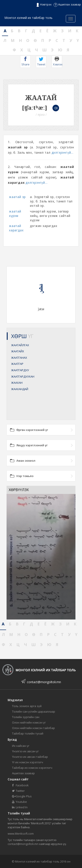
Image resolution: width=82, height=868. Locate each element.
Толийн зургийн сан (26, 717)
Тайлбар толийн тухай (28, 733)
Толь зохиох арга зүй (27, 706)
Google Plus (22, 796)
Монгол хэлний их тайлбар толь (28, 18)
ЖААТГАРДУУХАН (23, 376)
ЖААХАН (17, 383)
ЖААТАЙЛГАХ (20, 345)
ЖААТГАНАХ (19, 358)
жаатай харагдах (16, 228)
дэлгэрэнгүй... (63, 152)
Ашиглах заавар (67, 4)
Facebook (20, 785)
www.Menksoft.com (21, 834)
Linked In (20, 807)
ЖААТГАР (17, 364)
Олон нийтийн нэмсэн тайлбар (33, 728)
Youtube (19, 802)
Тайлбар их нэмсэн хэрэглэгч (32, 768)
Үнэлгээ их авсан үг (25, 751)
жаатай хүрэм (15, 213)
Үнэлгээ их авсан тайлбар (30, 757)
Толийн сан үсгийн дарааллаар (34, 711)
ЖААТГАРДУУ (20, 370)
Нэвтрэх (44, 5)
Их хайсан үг (21, 746)
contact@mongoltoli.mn (44, 682)
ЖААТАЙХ (18, 351)
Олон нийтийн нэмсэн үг (29, 722)
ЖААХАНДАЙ (20, 389)
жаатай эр (17, 197)
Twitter (18, 791)
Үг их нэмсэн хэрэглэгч (28, 762)
